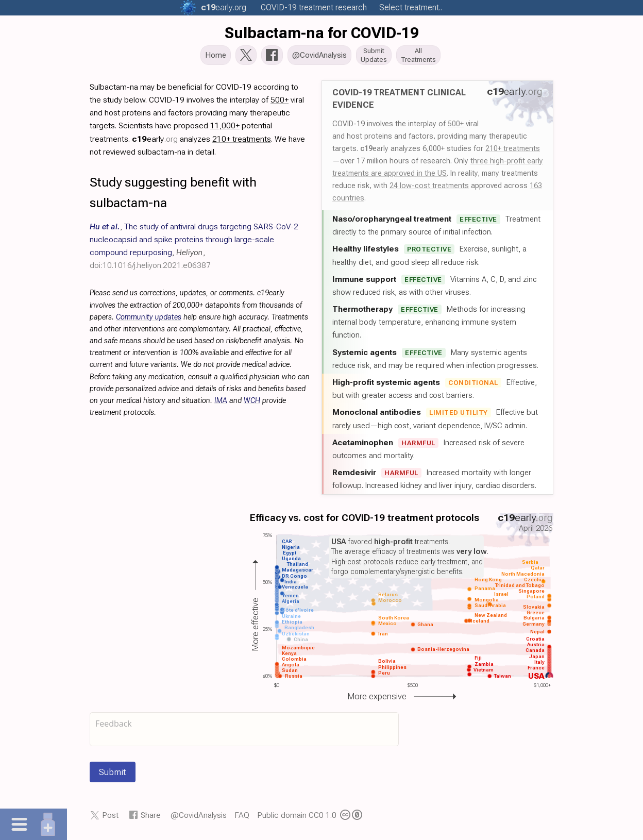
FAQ (242, 818)
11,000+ (225, 129)
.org (224, 7)
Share (151, 818)
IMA (221, 404)
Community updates (149, 320)
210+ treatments (513, 152)
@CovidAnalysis (199, 818)
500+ (456, 127)
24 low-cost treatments (429, 189)
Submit (113, 775)
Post (110, 818)
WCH (252, 404)
